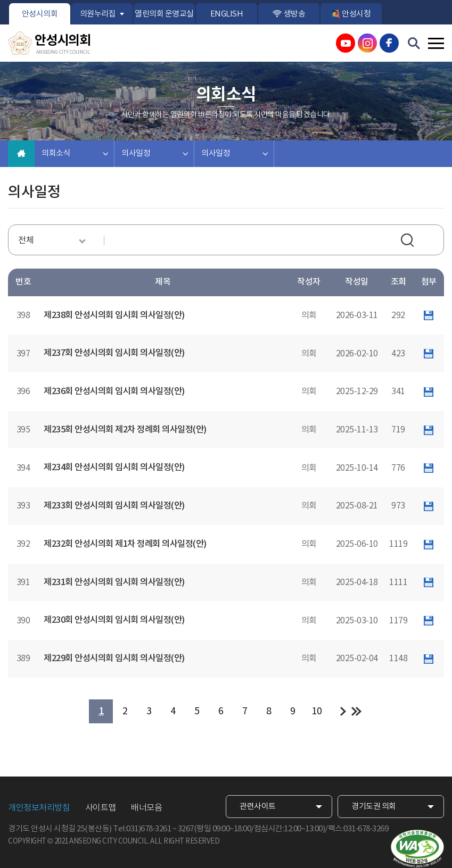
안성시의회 (40, 14)
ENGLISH (227, 14)
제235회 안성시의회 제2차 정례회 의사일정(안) (125, 430)
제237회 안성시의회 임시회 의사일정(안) (114, 353)
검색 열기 (414, 44)
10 (317, 711)
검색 (409, 241)
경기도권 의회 (374, 807)
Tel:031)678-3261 (142, 829)
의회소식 (56, 153)
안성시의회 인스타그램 (367, 43)
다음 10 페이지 (343, 711)
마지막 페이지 (356, 711)
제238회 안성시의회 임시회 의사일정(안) (114, 315)
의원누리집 (98, 14)
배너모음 (146, 808)
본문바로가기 (0, 0)
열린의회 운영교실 (164, 14)
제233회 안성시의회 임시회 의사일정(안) (114, 506)
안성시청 (356, 14)
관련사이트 (258, 807)
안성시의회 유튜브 (346, 43)
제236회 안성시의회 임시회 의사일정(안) (114, 391)
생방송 (295, 14)
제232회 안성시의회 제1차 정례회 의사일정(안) (125, 544)
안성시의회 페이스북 (389, 43)
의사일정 (136, 153)
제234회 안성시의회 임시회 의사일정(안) (114, 468)
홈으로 (21, 154)
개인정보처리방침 (39, 808)
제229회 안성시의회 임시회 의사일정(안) (114, 658)
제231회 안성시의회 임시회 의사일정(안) (114, 582)
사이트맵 (101, 808)
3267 (186, 829)
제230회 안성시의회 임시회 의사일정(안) (114, 620)
